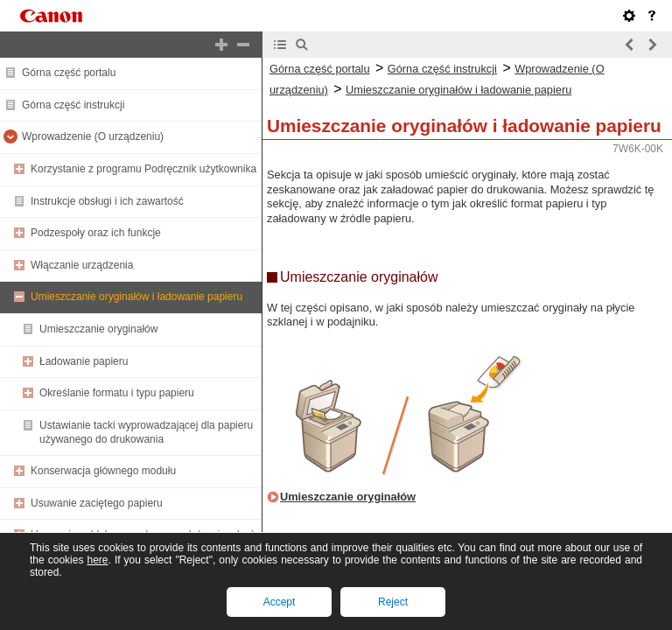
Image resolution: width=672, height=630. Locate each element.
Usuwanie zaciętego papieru (97, 503)
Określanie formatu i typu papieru (117, 393)
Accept (280, 602)
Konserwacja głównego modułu (103, 471)
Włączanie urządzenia (82, 265)
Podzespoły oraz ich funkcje (96, 233)
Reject (393, 602)
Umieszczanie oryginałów (98, 329)
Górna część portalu (69, 73)
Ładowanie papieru (84, 361)
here (97, 560)
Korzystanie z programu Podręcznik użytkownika (143, 169)
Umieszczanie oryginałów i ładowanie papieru (136, 297)
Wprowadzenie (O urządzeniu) (93, 136)
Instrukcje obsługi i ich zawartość (107, 201)
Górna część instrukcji (73, 105)
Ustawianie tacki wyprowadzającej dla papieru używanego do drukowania (146, 432)
